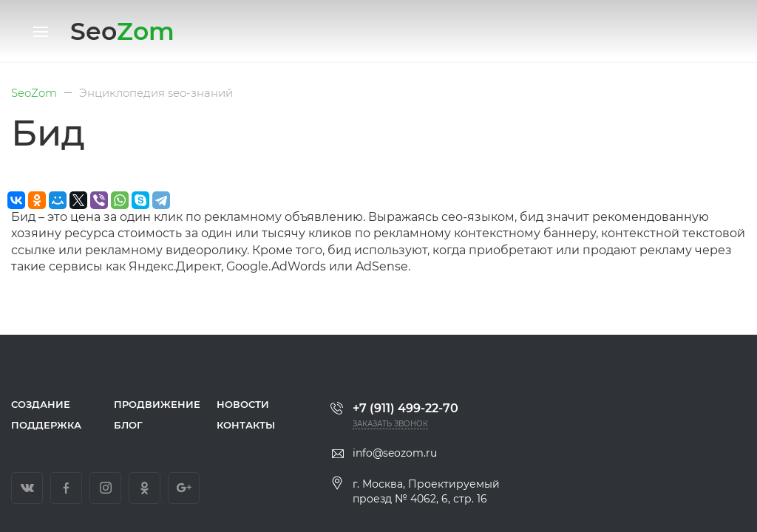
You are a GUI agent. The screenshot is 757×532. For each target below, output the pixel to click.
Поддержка (46, 425)
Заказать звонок (390, 424)
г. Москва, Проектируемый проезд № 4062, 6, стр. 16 (415, 491)
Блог (128, 425)
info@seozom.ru (384, 453)
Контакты (246, 425)
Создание (41, 404)
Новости (243, 404)
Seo (122, 31)
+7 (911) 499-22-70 (394, 408)
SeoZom (34, 93)
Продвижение (154, 404)
